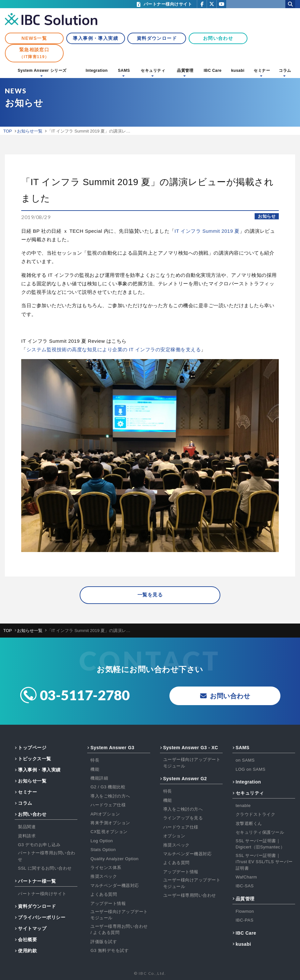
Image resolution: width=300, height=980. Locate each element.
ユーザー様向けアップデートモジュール (119, 915)
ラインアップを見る (183, 818)
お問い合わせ (218, 38)
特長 (95, 760)
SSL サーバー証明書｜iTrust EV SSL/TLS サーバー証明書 (264, 862)
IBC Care (213, 71)
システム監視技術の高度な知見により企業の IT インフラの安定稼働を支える (114, 349)
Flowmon (245, 911)
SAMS (124, 71)
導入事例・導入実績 (95, 38)
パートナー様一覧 (37, 881)
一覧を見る (150, 595)
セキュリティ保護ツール (260, 833)
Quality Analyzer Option (114, 859)
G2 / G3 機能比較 (108, 787)
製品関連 (27, 827)
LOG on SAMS (251, 769)
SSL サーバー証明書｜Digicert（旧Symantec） (260, 844)
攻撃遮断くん (249, 823)
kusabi (238, 71)
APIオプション (105, 814)
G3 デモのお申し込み (39, 845)
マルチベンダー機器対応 (115, 885)
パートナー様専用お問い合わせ (47, 856)
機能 (95, 769)
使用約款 (27, 951)
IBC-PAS (245, 920)
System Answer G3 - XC (191, 748)
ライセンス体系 (106, 868)
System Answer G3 (112, 748)
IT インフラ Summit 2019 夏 (207, 231)
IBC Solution (51, 20)
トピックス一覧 (35, 759)
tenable (243, 806)
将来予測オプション (110, 823)
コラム (285, 71)
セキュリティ (153, 71)
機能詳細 (99, 778)
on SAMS (245, 760)
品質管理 (185, 71)
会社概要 (27, 940)
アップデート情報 (108, 903)
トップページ (32, 748)
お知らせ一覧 (32, 781)
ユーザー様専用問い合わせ (190, 895)
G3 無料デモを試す (110, 950)
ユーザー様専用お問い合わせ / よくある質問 (119, 930)
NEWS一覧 (34, 38)
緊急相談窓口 (34, 53)
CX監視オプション (109, 832)
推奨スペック (104, 877)
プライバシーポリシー (42, 917)
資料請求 (27, 836)
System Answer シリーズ (42, 71)
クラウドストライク (256, 815)
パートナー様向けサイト (42, 894)
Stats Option (103, 850)
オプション (174, 836)
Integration (97, 71)
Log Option (102, 841)
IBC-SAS (245, 886)
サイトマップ (32, 928)
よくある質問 (104, 894)
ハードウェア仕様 (108, 805)
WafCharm (246, 877)
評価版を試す (104, 942)
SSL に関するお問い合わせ (45, 869)
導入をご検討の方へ (110, 796)
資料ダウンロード (157, 38)
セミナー (262, 71)
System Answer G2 (185, 779)
